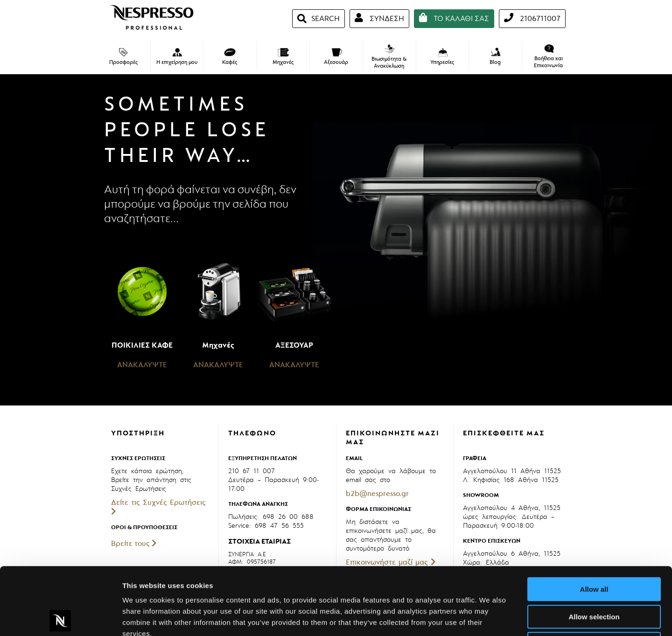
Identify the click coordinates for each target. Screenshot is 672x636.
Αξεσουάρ (336, 57)
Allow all (594, 522)
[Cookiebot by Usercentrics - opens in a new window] (60, 618)
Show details (490, 618)
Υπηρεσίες (442, 57)
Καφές (230, 57)
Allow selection (594, 549)
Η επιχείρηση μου (177, 57)
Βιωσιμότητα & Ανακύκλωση (389, 57)
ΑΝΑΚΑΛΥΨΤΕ (142, 365)
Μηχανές (283, 57)
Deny (594, 577)
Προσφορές (123, 57)
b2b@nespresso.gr (377, 494)
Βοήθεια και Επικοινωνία (548, 57)
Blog (495, 56)
